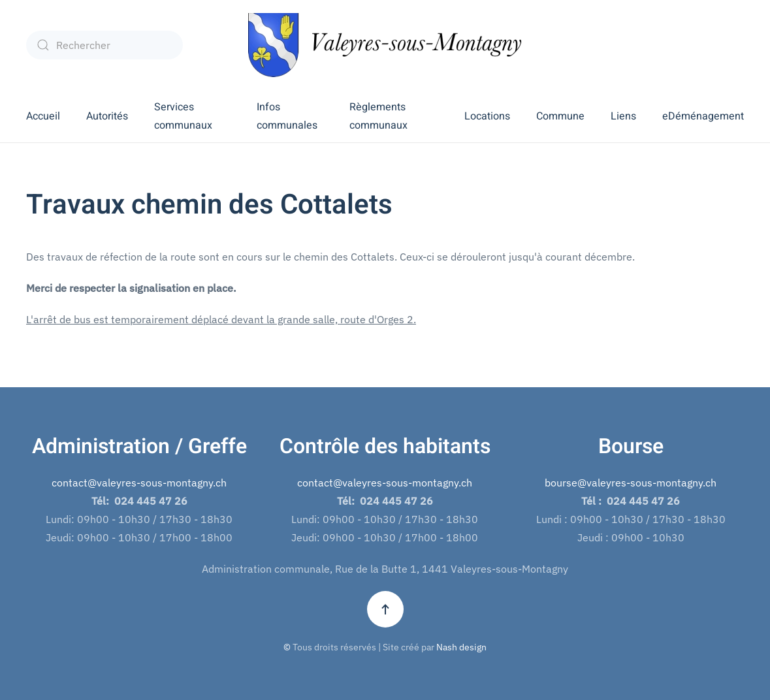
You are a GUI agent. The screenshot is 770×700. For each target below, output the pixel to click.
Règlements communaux (378, 116)
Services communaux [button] (183, 116)
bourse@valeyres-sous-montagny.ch (631, 483)
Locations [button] (487, 116)
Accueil (43, 116)
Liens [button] (623, 116)
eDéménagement (703, 116)
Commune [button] (560, 116)
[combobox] (104, 45)
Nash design (461, 647)
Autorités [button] (107, 116)
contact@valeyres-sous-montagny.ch (139, 483)
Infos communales (287, 116)
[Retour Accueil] (385, 45)
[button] (385, 609)
